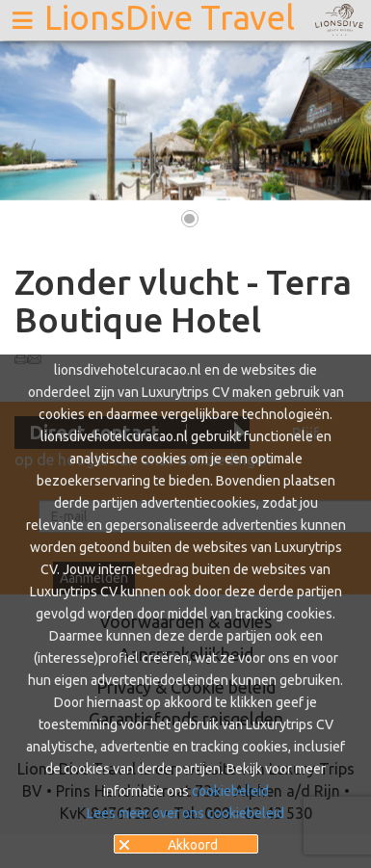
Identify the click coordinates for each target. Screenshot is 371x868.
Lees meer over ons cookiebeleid (185, 813)
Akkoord (193, 845)
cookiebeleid (230, 791)
